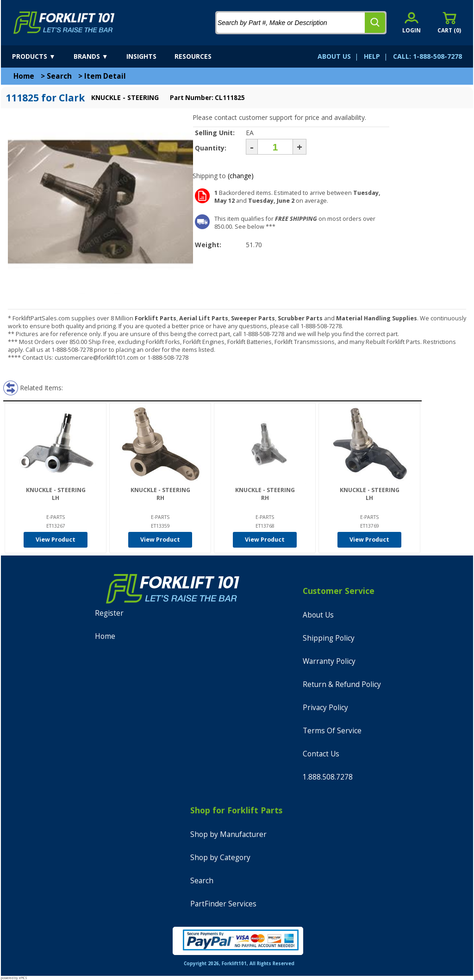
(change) (241, 176)
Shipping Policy (329, 638)
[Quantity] (275, 147)
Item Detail (105, 76)
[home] (64, 23)
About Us (318, 615)
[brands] (99, 56)
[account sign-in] (412, 22)
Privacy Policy (325, 708)
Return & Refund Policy (342, 684)
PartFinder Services (223, 904)
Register (109, 613)
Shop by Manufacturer (228, 834)
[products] (42, 56)
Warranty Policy (329, 661)
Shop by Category (220, 858)
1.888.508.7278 (328, 777)
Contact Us (321, 754)
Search (59, 76)
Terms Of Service (332, 731)
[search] (375, 23)
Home (24, 76)
